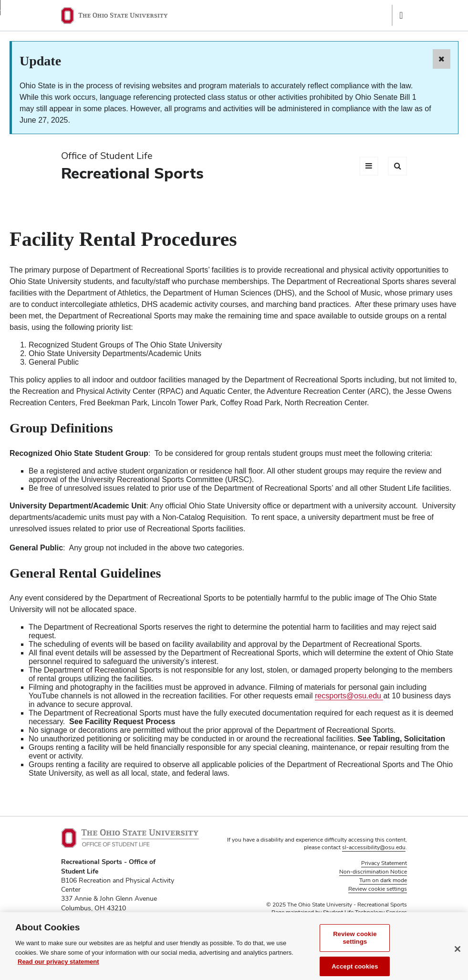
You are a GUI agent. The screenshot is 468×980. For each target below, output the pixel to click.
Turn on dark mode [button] (383, 880)
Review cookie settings (355, 943)
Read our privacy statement (58, 967)
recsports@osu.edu (349, 696)
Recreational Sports (132, 173)
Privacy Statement (384, 863)
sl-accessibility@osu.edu (374, 847)
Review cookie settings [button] (378, 889)
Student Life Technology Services (365, 912)
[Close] (458, 954)
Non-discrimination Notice (373, 872)
